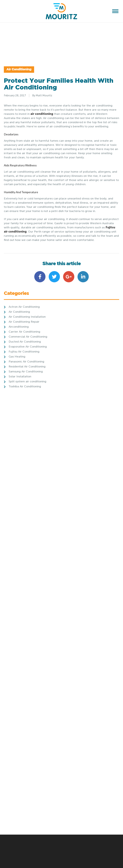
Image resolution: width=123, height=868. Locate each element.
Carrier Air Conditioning (24, 359)
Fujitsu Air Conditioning (24, 379)
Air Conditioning (25, 84)
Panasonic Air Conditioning (26, 389)
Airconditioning (19, 354)
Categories (16, 321)
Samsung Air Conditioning (26, 399)
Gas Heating (17, 384)
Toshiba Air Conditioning (25, 414)
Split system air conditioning (27, 409)
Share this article (62, 291)
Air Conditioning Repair (24, 349)
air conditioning (42, 141)
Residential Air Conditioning (27, 394)
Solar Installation (20, 404)
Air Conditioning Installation (27, 344)
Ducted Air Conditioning (25, 369)
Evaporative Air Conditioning (28, 374)
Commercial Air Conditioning (28, 364)
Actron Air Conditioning (24, 334)
